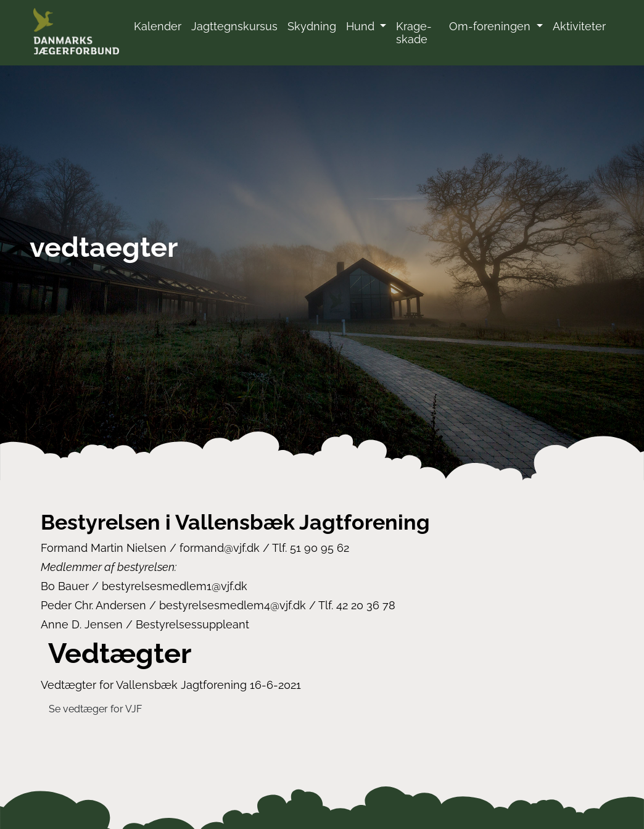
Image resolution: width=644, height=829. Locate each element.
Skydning (312, 26)
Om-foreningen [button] (491, 26)
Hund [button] (362, 26)
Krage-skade (414, 33)
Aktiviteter (579, 26)
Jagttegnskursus (234, 26)
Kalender (158, 26)
